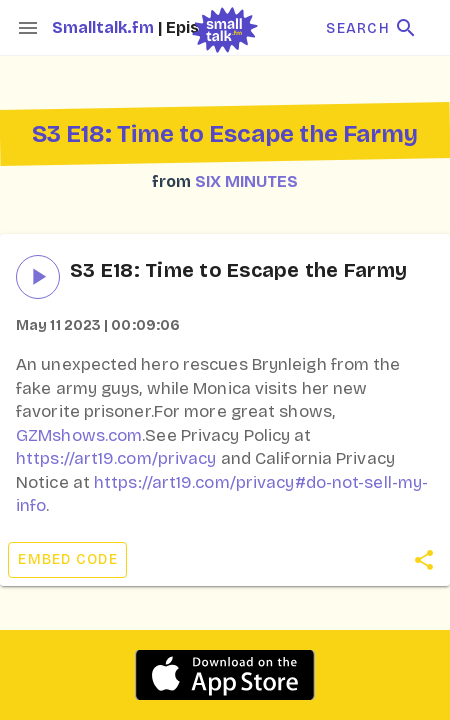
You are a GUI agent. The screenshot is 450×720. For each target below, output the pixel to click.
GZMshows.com (79, 435)
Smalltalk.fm (105, 27)
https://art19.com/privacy (116, 458)
